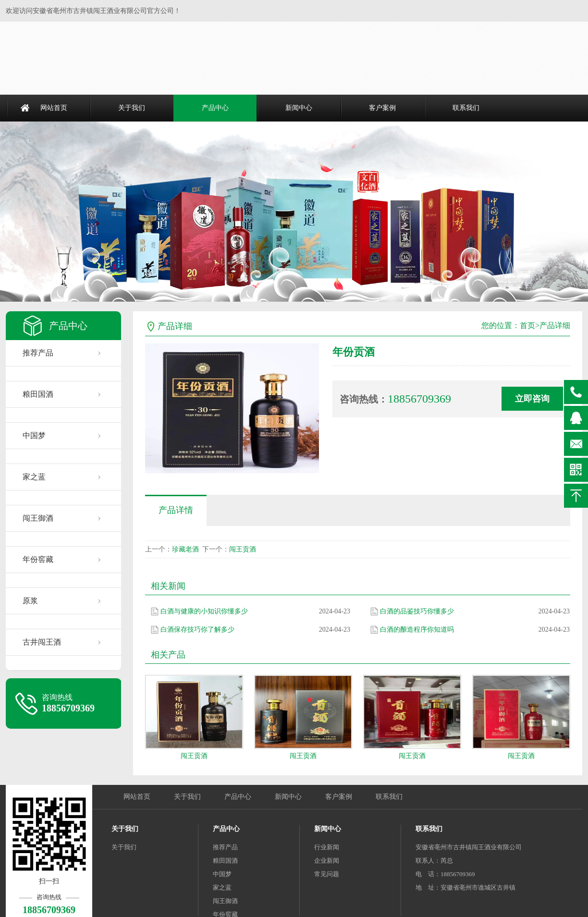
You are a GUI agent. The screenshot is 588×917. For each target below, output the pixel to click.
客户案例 (382, 108)
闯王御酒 (38, 518)
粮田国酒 (38, 394)
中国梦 (34, 435)
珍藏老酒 (185, 549)
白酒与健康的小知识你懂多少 (204, 611)
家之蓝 (34, 477)
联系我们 (466, 108)
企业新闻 (327, 861)
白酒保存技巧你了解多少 (197, 630)
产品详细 (555, 325)
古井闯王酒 (42, 642)
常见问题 (327, 874)
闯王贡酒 (243, 549)
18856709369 (576, 392)
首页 (527, 325)
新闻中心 (299, 108)
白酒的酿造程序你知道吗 (417, 630)
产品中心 (215, 108)
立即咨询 (532, 399)
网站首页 (54, 108)
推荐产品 (38, 353)
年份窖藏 (38, 559)
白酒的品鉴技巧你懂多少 (417, 611)
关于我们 (132, 108)
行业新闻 (327, 847)
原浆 (30, 601)
